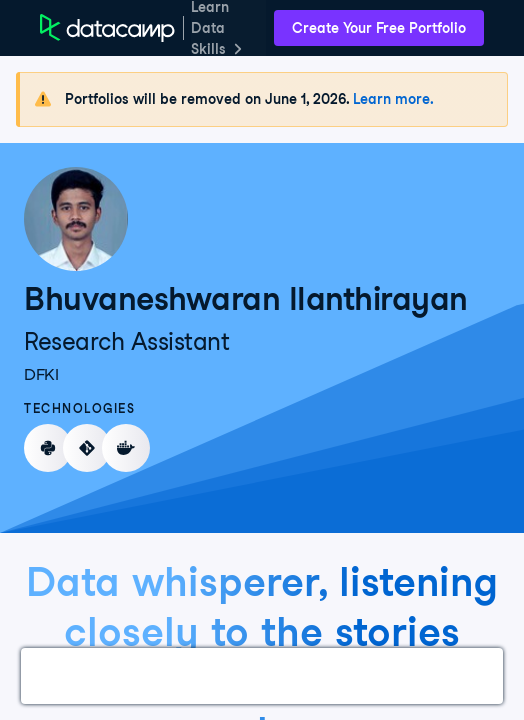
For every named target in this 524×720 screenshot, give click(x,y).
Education (361, 675)
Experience (249, 675)
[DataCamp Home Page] (107, 28)
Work (64, 675)
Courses (145, 675)
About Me (467, 675)
